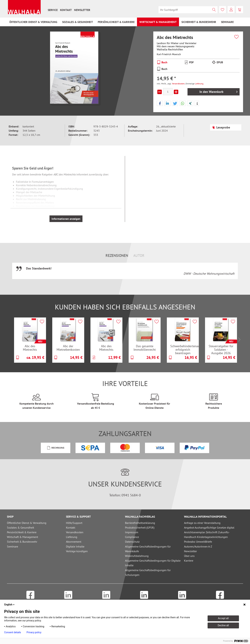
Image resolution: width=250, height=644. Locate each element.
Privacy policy (34, 632)
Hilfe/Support (74, 523)
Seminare (12, 546)
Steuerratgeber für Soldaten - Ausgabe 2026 (221, 349)
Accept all (223, 618)
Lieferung (199, 84)
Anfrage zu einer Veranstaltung (202, 523)
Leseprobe (221, 127)
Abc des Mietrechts (30, 348)
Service (53, 10)
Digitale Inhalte (75, 546)
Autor (139, 256)
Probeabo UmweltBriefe (198, 542)
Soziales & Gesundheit (20, 528)
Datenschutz (132, 542)
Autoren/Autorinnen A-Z (198, 546)
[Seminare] (227, 22)
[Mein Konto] (231, 10)
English (10, 605)
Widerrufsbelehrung (137, 556)
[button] (160, 103)
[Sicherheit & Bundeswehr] (199, 22)
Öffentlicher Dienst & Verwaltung (27, 523)
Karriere (189, 561)
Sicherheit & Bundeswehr (22, 542)
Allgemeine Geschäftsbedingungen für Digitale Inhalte (153, 563)
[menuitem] (53, 10)
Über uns (189, 556)
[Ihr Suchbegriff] (188, 10)
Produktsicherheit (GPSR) (140, 528)
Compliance (132, 537)
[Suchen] (214, 10)
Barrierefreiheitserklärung (140, 523)
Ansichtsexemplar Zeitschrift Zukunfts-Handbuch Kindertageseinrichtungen (207, 535)
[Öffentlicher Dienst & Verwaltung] (33, 22)
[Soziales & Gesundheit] (78, 22)
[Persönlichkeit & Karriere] (116, 22)
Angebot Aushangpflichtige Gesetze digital (209, 528)
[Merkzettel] (223, 10)
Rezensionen (117, 256)
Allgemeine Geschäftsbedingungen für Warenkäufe (148, 549)
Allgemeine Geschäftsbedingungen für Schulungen (148, 572)
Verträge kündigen (77, 551)
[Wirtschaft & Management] (158, 22)
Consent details (13, 632)
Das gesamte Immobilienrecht (145, 348)
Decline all (223, 625)
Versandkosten (178, 84)
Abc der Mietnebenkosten (68, 348)
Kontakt (66, 10)
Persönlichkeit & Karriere (22, 532)
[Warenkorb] (240, 10)
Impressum (132, 532)
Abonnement (74, 542)
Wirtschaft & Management (22, 537)
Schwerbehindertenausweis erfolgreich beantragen (185, 349)
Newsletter (82, 10)
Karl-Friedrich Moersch (169, 54)
